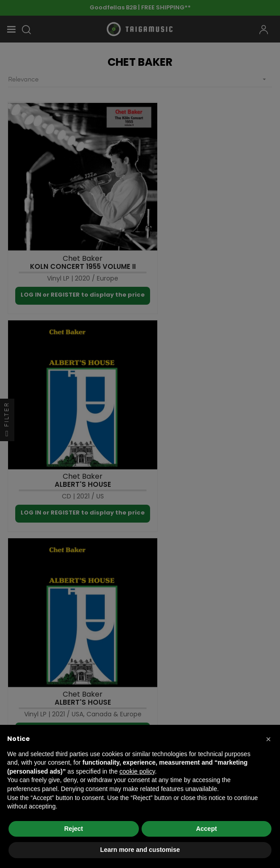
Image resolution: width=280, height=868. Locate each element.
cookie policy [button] (137, 771)
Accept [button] (206, 829)
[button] (268, 739)
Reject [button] (73, 829)
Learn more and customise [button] (140, 850)
